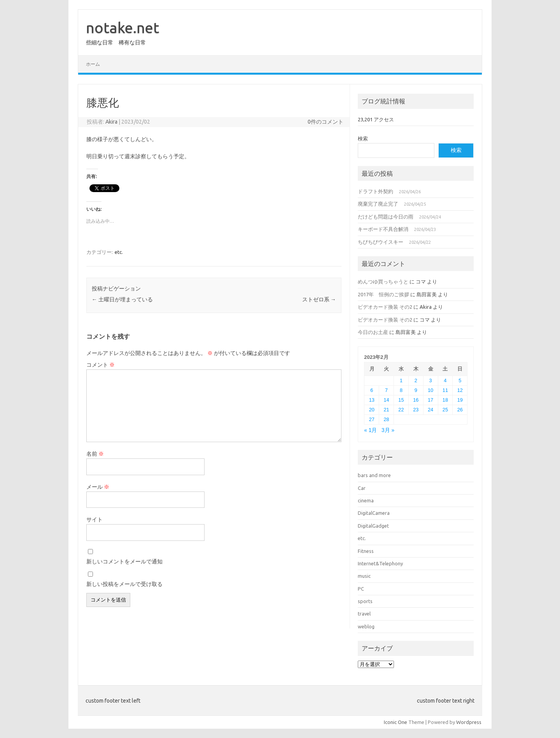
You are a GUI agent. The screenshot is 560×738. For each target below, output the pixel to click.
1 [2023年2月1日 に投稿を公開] (401, 380)
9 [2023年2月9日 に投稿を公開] (416, 390)
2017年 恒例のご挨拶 (383, 294)
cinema (366, 500)
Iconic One (395, 722)
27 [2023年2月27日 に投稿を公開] (372, 419)
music (364, 576)
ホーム (93, 64)
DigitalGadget (373, 526)
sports (365, 601)
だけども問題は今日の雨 (386, 217)
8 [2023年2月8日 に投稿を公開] (401, 390)
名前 (95, 454)
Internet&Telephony (380, 563)
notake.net (122, 28)
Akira (111, 122)
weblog (366, 626)
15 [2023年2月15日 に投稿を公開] (401, 400)
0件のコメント (325, 122)
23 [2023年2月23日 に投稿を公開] (416, 410)
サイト (94, 519)
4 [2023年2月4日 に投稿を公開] (445, 380)
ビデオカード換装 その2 (385, 307)
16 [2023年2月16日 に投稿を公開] (416, 400)
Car (362, 488)
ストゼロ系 (319, 299)
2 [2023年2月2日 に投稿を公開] (416, 380)
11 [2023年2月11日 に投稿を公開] (445, 390)
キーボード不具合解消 (383, 229)
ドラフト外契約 (375, 191)
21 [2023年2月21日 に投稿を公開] (387, 410)
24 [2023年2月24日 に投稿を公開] (430, 410)
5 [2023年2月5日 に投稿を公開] (460, 380)
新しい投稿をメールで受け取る (124, 584)
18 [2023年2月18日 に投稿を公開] (445, 400)
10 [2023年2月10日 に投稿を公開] (430, 390)
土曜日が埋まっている (122, 299)
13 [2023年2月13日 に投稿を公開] (372, 400)
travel (364, 614)
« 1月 (370, 430)
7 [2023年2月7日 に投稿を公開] (386, 390)
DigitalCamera (374, 513)
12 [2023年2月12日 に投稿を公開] (460, 390)
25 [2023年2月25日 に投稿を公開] (445, 410)
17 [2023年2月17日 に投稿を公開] (430, 400)
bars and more (374, 475)
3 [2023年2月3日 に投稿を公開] (431, 380)
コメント (101, 365)
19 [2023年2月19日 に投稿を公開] (460, 400)
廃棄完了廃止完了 (378, 204)
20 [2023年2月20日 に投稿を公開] (372, 410)
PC (361, 589)
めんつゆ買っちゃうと (383, 282)
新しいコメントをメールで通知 (124, 561)
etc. (119, 252)
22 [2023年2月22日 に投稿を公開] (401, 410)
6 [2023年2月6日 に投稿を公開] (372, 390)
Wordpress (469, 722)
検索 (363, 138)
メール (98, 487)
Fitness (366, 551)
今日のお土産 (373, 332)
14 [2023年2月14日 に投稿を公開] (387, 400)
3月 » (388, 430)
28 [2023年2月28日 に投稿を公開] (387, 419)
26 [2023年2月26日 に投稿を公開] (460, 410)
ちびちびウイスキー (381, 242)
